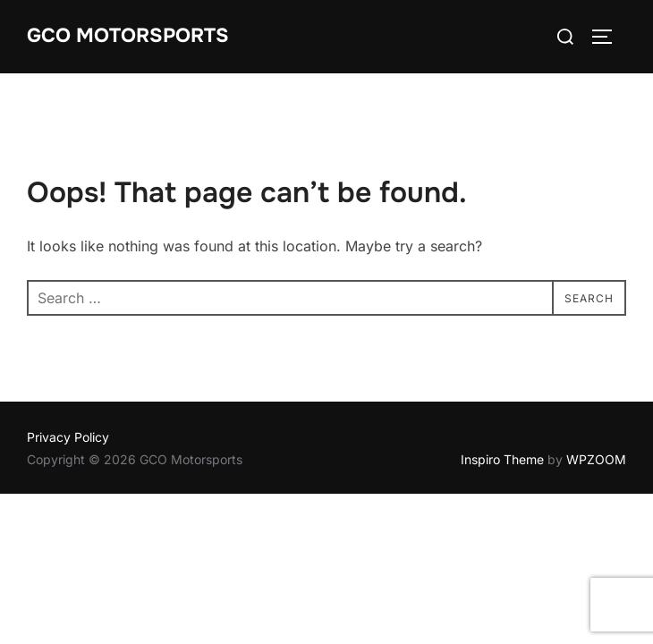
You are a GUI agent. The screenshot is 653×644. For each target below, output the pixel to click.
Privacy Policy (68, 437)
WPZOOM (596, 459)
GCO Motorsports (128, 36)
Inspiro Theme (502, 459)
